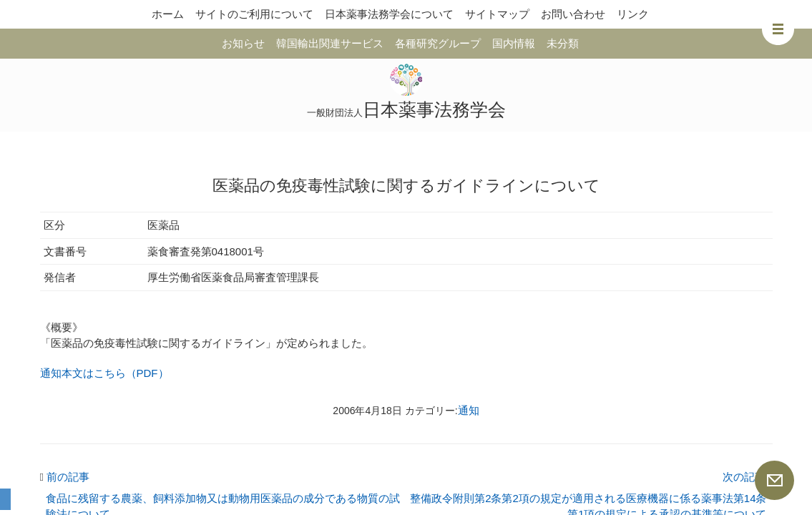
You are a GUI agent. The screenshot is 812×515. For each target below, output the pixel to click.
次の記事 (748, 477)
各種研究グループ (438, 43)
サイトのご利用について (254, 14)
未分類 (563, 43)
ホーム (168, 14)
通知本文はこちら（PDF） (104, 373)
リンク (633, 14)
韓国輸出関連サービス (330, 43)
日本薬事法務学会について (389, 14)
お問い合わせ (573, 14)
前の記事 (65, 477)
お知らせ (243, 43)
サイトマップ (497, 14)
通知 (469, 410)
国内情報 (514, 43)
